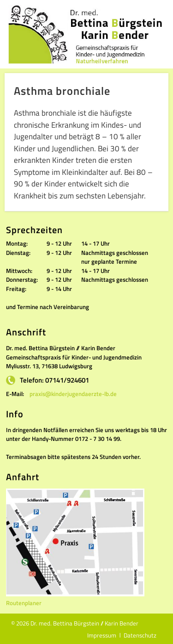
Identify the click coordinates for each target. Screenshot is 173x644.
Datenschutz (140, 635)
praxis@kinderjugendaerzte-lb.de (73, 394)
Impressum (102, 635)
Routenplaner (24, 603)
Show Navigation (159, 12)
